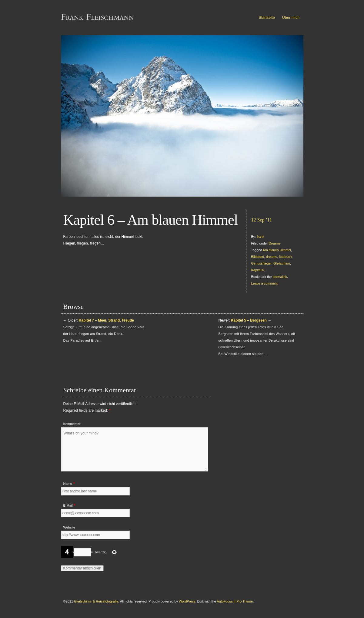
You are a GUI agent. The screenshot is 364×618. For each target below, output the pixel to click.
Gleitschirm (282, 263)
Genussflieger (261, 263)
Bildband (258, 257)
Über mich (291, 18)
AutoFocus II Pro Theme (235, 601)
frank (260, 237)
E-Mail (68, 505)
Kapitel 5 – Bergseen (249, 320)
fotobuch (285, 257)
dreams (271, 257)
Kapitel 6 (258, 270)
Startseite (267, 18)
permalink (280, 277)
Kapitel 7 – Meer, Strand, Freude (106, 320)
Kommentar (72, 424)
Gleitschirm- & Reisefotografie (96, 601)
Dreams (275, 243)
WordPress (187, 601)
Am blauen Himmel (277, 250)
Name (68, 484)
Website (69, 527)
